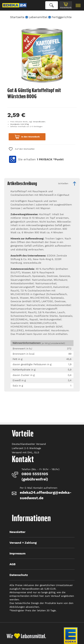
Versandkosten (39, 122)
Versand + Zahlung (23, 543)
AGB (13, 564)
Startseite (17, 17)
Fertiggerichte (62, 17)
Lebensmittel (38, 17)
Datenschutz (19, 575)
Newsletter (17, 532)
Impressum (17, 553)
